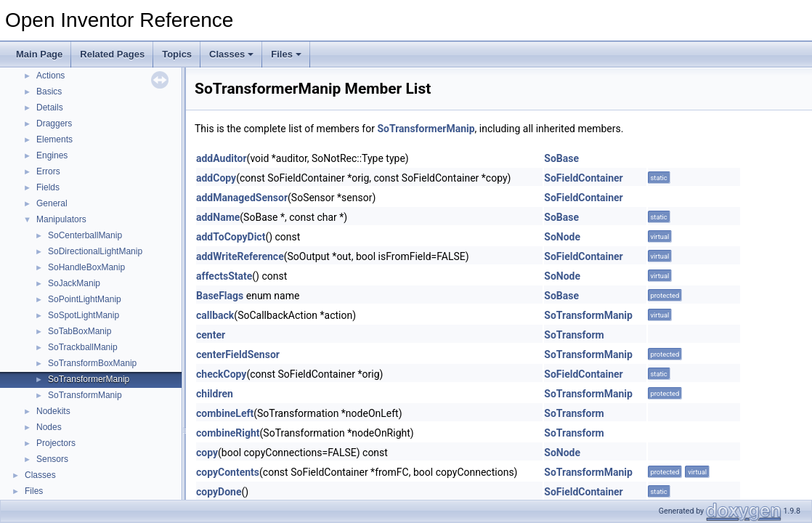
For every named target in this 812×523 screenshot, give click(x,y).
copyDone (219, 492)
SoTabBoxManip (80, 331)
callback (215, 315)
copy (207, 453)
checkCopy (221, 374)
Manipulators (61, 219)
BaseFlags (220, 296)
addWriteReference (240, 256)
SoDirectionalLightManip (95, 251)
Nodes (49, 427)
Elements (54, 139)
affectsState (224, 276)
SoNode (562, 237)
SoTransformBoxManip (92, 363)
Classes (231, 54)
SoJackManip (74, 283)
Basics (49, 92)
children (215, 394)
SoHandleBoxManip (86, 267)
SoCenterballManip (85, 235)
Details (50, 108)
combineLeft (225, 413)
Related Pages (112, 54)
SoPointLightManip (85, 299)
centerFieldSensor (238, 354)
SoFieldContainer (583, 178)
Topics (177, 54)
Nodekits (53, 411)
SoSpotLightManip (84, 315)
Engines (52, 155)
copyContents (228, 472)
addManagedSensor (242, 198)
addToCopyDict (231, 237)
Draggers (54, 123)
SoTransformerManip (89, 379)
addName (218, 217)
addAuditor (222, 158)
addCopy (216, 178)
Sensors (52, 459)
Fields (48, 187)
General (52, 203)
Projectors (56, 443)
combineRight (228, 433)
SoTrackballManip (83, 347)
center (211, 335)
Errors (48, 171)
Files (286, 54)
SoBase (561, 158)
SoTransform (574, 335)
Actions (50, 76)
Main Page (39, 54)
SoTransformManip (85, 395)
